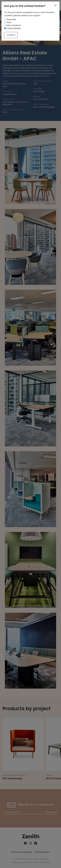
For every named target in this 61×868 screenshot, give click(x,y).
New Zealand (12, 25)
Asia (8, 22)
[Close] (55, 5)
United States (12, 28)
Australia (10, 19)
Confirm (11, 35)
